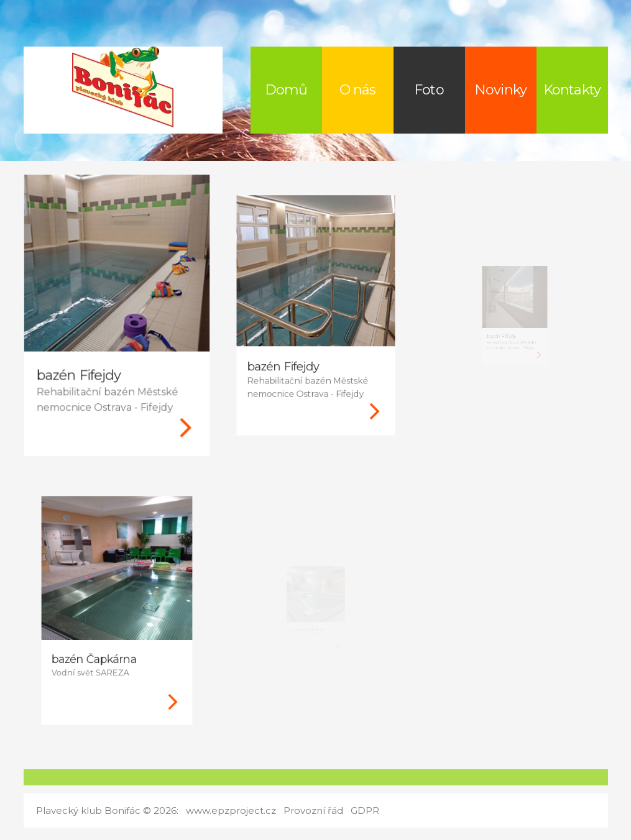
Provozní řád (313, 810)
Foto (429, 90)
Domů (286, 90)
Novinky (500, 90)
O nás (358, 90)
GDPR (365, 810)
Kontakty (572, 90)
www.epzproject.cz (231, 810)
